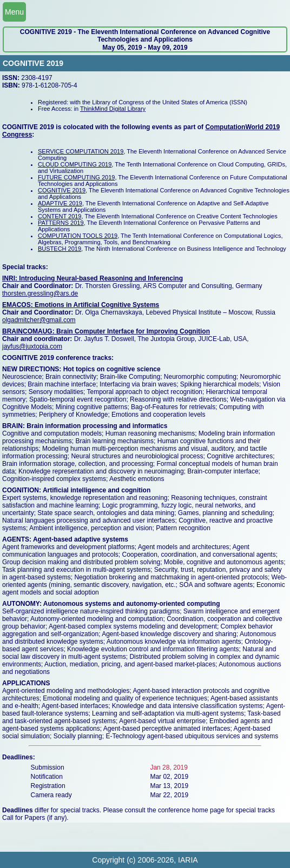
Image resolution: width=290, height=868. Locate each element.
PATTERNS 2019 (61, 223)
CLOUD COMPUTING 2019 (75, 164)
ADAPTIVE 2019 (60, 203)
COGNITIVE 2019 (62, 190)
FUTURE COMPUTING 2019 (76, 177)
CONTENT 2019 (60, 216)
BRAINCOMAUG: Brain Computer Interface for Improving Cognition (106, 331)
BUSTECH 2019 (60, 249)
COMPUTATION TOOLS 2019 (78, 236)
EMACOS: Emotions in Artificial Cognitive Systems (81, 305)
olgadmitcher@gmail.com (39, 320)
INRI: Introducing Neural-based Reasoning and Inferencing (93, 278)
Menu (14, 12)
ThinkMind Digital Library (113, 109)
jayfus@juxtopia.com (32, 346)
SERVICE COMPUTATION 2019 (81, 151)
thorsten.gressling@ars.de (40, 293)
